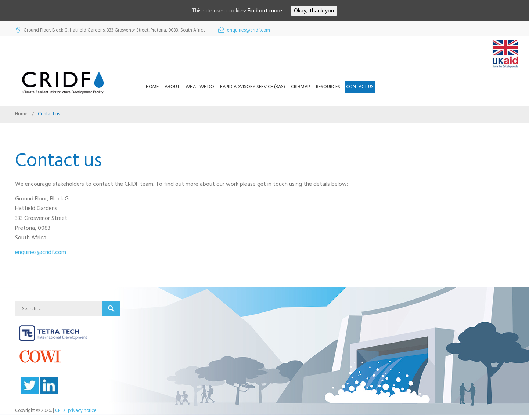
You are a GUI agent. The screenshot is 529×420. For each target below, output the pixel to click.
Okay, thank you (314, 11)
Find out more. (265, 11)
